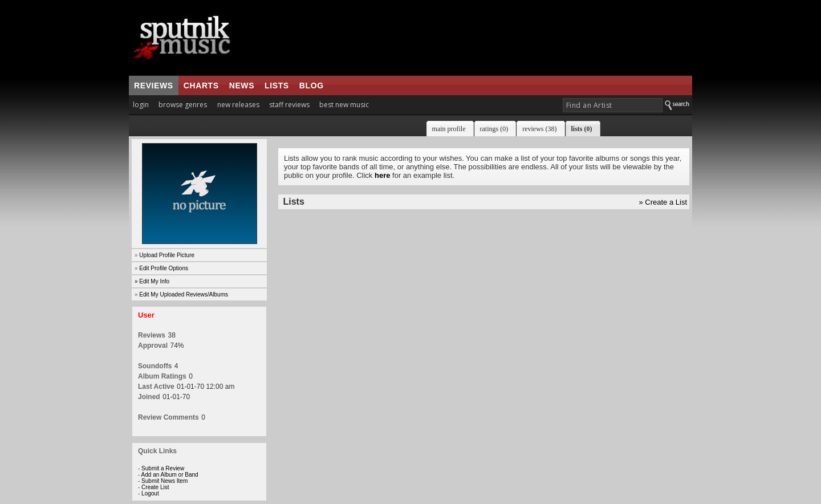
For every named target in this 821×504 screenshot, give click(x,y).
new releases (238, 105)
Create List (155, 487)
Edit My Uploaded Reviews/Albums (184, 294)
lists (277, 86)
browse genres (183, 105)
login (141, 105)
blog (312, 86)
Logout (150, 493)
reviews (154, 86)
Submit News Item (164, 481)
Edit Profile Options (164, 268)
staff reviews (289, 105)
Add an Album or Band (170, 475)
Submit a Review (163, 468)
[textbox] (613, 105)
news (242, 86)
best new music (344, 105)
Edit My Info (154, 281)
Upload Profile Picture (167, 255)
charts (201, 86)
